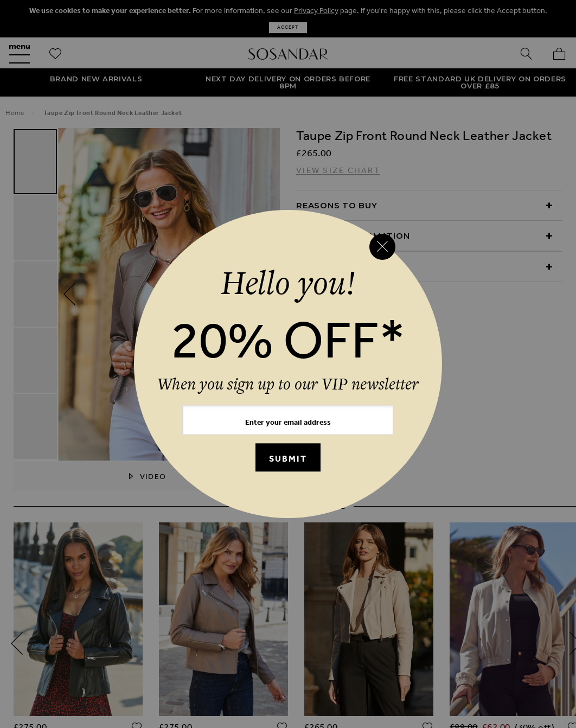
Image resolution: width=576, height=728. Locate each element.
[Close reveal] (382, 247)
